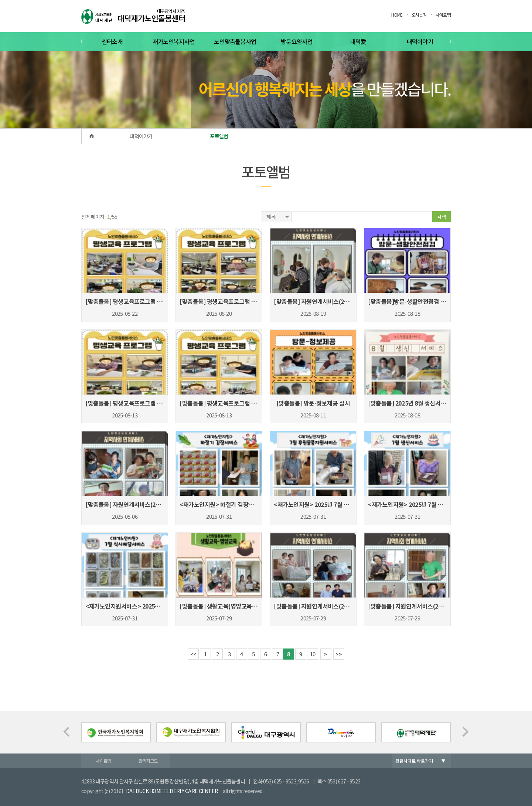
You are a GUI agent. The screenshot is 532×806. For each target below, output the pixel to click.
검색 (441, 217)
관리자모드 (148, 761)
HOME (397, 15)
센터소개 (112, 41)
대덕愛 (358, 41)
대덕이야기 (420, 41)
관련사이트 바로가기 (414, 761)
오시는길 (419, 15)
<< (193, 654)
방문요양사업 (297, 41)
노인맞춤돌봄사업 (235, 41)
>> (339, 654)
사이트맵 (443, 15)
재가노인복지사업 (174, 41)
